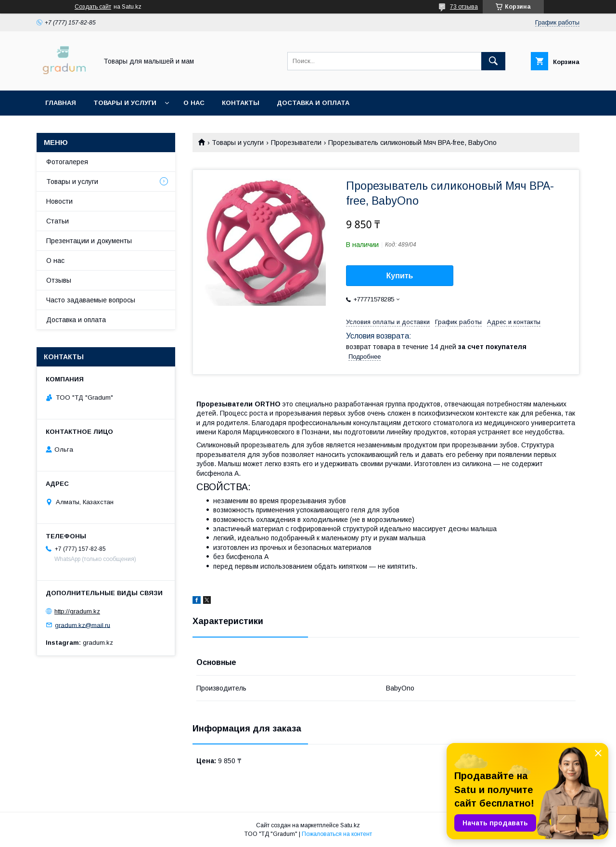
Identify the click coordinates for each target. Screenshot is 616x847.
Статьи (58, 221)
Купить (400, 276)
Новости (59, 201)
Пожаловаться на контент (337, 834)
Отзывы (59, 280)
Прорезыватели (296, 143)
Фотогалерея (67, 162)
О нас (194, 103)
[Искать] (493, 61)
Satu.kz (350, 825)
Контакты (241, 103)
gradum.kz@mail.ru (83, 625)
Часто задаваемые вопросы (91, 300)
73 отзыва (464, 7)
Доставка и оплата (313, 103)
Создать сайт (93, 7)
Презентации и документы (89, 241)
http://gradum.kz (77, 611)
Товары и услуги (125, 103)
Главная (61, 103)
